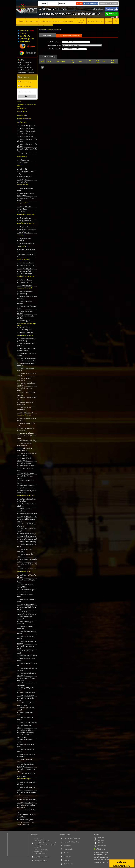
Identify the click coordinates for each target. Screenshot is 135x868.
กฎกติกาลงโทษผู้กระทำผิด (27, 39)
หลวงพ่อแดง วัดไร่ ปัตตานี (26, 473)
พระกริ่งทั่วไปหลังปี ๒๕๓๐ (26, 263)
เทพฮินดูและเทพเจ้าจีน (25, 177)
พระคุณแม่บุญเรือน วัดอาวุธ (27, 802)
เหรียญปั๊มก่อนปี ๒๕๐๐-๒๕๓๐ (27, 230)
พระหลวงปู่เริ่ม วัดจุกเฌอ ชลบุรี (28, 539)
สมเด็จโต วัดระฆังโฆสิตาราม (27, 800)
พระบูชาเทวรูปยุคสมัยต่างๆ (26, 243)
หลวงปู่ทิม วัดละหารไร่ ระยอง (27, 569)
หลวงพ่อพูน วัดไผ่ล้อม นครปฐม (28, 722)
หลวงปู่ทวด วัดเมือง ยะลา (26, 463)
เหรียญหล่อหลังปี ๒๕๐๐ (26, 218)
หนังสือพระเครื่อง (24, 160)
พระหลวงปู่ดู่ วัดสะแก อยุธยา (27, 695)
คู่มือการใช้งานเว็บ (25, 36)
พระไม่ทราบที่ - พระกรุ (25, 154)
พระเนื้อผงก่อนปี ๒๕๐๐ (25, 285)
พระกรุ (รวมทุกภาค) (25, 206)
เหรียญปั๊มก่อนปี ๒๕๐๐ (25, 232)
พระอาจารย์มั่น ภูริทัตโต (26, 412)
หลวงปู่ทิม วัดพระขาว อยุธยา (27, 693)
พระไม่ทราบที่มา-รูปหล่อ (26, 134)
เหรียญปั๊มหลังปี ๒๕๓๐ (25, 227)
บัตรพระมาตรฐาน (27, 31)
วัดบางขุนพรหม (23, 797)
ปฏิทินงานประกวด (25, 42)
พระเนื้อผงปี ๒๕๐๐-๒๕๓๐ (26, 283)
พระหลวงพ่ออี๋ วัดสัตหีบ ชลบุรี (27, 536)
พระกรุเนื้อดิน (23, 212)
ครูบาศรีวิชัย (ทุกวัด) (24, 321)
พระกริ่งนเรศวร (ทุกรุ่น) (25, 274)
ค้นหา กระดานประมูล (25, 82)
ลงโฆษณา (95, 9)
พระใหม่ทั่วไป (23, 169)
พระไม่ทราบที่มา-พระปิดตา (27, 129)
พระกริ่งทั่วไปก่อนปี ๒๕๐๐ (26, 268)
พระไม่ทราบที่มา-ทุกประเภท (27, 126)
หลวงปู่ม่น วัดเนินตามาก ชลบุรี (27, 542)
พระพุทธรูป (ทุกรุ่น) (24, 327)
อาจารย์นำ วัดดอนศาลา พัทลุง (27, 441)
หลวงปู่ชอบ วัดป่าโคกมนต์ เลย (27, 361)
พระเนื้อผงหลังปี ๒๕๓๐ (25, 280)
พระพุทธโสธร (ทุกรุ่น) (25, 330)
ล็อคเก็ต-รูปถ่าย (23, 163)
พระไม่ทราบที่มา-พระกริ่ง (26, 137)
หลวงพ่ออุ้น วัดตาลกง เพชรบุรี (27, 604)
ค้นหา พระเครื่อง (23, 77)
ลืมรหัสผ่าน (23, 33)
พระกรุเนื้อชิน (23, 209)
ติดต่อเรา (101, 9)
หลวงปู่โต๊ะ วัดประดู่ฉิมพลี (26, 820)
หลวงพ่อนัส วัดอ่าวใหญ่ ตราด (27, 516)
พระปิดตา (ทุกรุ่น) (24, 179)
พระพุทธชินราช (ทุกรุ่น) (26, 333)
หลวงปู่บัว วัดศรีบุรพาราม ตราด (28, 514)
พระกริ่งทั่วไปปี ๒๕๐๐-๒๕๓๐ (27, 266)
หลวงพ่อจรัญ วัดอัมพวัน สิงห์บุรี (28, 656)
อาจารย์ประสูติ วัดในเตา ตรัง (27, 433)
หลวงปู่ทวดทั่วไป (23, 182)
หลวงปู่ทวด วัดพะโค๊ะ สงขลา (27, 466)
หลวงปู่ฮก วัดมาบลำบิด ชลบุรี (27, 534)
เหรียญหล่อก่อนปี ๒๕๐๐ (26, 221)
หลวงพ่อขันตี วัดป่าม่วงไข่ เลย (27, 358)
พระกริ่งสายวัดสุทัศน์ (25, 271)
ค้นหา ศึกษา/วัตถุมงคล (25, 86)
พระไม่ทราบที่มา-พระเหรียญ (27, 131)
